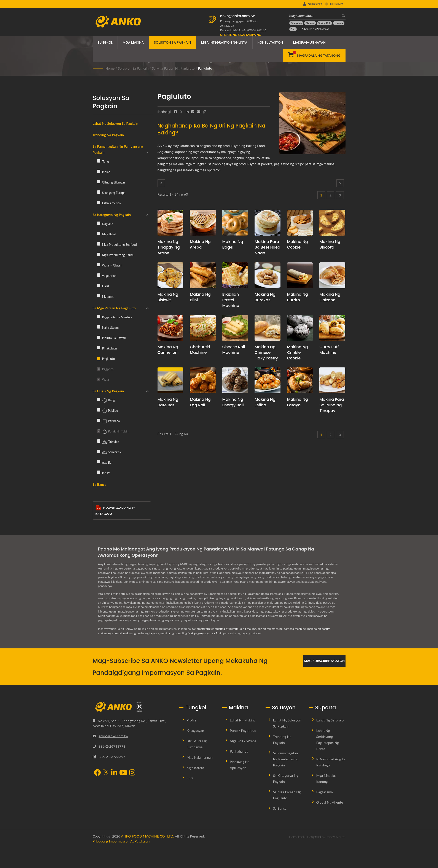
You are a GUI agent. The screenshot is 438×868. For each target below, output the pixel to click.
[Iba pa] (99, 472)
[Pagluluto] (99, 358)
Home (110, 68)
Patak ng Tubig (113, 432)
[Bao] (293, 29)
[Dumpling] (296, 23)
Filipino (337, 4)
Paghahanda (239, 751)
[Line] (193, 112)
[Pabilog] (99, 410)
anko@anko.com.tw (237, 16)
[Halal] (99, 285)
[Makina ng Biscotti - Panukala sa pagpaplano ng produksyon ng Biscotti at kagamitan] (332, 223)
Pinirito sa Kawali (111, 338)
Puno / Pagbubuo (243, 730)
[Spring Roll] (324, 23)
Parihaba (108, 421)
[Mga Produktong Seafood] (99, 244)
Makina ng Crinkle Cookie (297, 352)
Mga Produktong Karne (115, 255)
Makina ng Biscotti (330, 244)
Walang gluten (110, 265)
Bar (105, 463)
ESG (190, 778)
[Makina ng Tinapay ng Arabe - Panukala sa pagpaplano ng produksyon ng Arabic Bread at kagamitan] (170, 223)
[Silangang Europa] (99, 192)
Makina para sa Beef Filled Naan (267, 247)
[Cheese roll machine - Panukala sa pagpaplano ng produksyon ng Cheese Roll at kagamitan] (235, 328)
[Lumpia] (339, 23)
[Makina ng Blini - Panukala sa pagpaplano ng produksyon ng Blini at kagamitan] (203, 275)
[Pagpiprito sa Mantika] (99, 316)
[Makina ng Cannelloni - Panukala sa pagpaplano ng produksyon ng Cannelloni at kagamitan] (170, 328)
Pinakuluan (107, 348)
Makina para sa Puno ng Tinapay (332, 405)
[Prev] (161, 183)
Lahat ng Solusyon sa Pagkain (115, 123)
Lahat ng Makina (243, 720)
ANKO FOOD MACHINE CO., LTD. (147, 836)
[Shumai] (310, 23)
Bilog (106, 400)
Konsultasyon (270, 42)
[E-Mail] (199, 112)
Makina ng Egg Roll (200, 402)
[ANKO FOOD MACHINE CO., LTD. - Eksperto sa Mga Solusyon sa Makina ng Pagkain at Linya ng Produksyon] (118, 21)
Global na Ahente (330, 802)
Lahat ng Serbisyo (330, 720)
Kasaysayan (195, 730)
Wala (103, 379)
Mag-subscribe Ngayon (324, 661)
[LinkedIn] (187, 112)
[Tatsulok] (99, 441)
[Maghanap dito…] (314, 15)
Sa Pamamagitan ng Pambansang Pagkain (118, 149)
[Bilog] (99, 399)
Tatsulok (108, 442)
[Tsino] (99, 161)
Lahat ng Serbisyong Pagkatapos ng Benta (328, 740)
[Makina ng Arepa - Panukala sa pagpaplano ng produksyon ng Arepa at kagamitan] (203, 223)
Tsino (103, 161)
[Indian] (99, 171)
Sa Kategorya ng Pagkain (112, 215)
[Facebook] (175, 112)
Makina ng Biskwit (168, 297)
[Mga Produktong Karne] (99, 254)
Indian (104, 172)
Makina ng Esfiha (265, 402)
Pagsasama (325, 792)
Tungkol (105, 42)
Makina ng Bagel (233, 244)
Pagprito (105, 369)
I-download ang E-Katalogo (115, 510)
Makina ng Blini (200, 297)
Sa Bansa (100, 484)
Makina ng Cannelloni (168, 350)
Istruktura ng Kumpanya (197, 744)
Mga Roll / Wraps (243, 741)
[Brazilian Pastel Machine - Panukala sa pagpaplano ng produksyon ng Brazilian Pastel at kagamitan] (235, 275)
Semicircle (109, 452)
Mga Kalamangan (200, 757)
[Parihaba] (99, 420)
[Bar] (99, 462)
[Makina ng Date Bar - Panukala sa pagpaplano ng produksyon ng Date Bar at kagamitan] (170, 380)
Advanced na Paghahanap (314, 29)
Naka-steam (108, 327)
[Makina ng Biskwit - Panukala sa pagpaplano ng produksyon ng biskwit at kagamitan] (170, 275)
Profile (192, 720)
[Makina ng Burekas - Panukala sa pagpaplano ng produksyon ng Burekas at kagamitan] (268, 275)
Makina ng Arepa (200, 244)
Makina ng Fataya (297, 402)
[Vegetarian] (99, 275)
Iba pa (104, 473)
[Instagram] (132, 773)
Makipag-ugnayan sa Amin (205, 633)
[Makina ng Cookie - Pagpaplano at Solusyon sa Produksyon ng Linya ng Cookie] (300, 223)
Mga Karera (195, 768)
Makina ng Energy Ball (233, 402)
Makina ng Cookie (297, 244)
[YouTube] (123, 773)
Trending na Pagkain (108, 135)
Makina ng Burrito (297, 297)
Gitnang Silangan (111, 182)
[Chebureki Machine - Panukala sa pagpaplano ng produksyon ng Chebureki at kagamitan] (203, 328)
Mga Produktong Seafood (117, 244)
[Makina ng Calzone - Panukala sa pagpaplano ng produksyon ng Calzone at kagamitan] (332, 275)
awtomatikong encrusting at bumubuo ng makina (224, 629)
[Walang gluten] (99, 265)
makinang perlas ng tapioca (141, 633)
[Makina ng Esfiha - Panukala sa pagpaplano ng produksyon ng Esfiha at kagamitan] (268, 380)
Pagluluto (205, 68)
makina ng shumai (110, 633)
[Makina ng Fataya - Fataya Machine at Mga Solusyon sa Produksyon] (300, 380)
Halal (103, 286)
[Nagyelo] (99, 223)
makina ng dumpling (174, 633)
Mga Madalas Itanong (326, 778)
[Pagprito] (99, 369)
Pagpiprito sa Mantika (115, 317)
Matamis (105, 296)
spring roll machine (270, 629)
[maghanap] (342, 15)
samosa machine (295, 629)
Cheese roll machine (234, 350)
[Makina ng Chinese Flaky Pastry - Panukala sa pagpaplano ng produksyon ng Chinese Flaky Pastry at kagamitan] (268, 328)
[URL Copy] (205, 112)
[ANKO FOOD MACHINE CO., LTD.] (133, 707)
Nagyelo (105, 224)
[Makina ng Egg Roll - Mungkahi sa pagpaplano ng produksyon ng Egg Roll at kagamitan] (203, 380)
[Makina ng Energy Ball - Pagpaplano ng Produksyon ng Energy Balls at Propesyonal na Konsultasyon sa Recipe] (235, 380)
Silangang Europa (111, 193)
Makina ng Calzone (330, 297)
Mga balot (107, 234)
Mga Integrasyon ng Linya (224, 42)
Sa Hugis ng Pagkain (108, 391)
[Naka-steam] (99, 327)
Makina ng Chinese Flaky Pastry (266, 352)
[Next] (340, 183)
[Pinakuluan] (99, 348)
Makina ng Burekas (265, 297)
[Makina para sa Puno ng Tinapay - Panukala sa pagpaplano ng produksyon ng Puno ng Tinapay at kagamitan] (332, 380)
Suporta (315, 4)
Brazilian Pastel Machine (231, 300)
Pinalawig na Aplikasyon (240, 765)
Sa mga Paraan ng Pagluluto (173, 68)
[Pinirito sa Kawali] (99, 337)
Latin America (109, 203)
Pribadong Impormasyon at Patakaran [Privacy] (121, 841)
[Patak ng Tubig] (99, 431)
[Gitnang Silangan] (99, 182)
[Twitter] (181, 112)
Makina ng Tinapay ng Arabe (169, 247)
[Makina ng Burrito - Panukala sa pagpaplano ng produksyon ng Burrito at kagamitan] (300, 275)
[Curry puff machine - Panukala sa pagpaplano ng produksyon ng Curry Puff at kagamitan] (332, 328)
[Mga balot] (99, 233)
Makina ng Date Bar (168, 402)
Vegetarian (107, 276)
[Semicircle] (99, 451)
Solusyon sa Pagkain (172, 42)
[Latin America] (99, 202)
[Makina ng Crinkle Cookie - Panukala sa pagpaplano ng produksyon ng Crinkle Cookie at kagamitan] (300, 328)
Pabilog (108, 411)
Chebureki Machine (200, 350)
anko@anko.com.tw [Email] (113, 736)
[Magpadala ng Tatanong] (314, 56)
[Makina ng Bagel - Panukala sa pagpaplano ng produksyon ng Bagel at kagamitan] (235, 223)
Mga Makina (133, 42)
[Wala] (99, 379)
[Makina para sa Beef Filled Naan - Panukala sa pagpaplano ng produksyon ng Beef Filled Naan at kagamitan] (268, 223)
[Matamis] (99, 296)
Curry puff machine (329, 350)
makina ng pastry (319, 629)
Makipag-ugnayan (309, 42)
